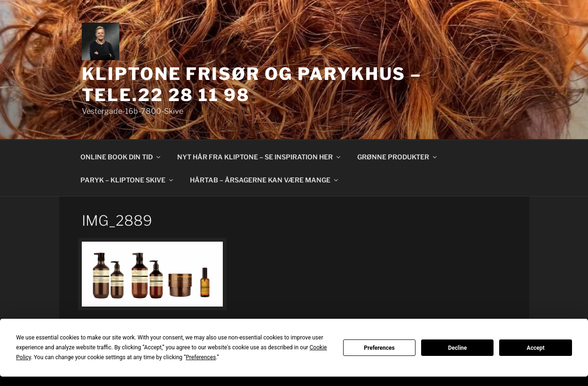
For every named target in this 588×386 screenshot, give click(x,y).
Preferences (379, 348)
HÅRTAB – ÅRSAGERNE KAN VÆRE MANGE (265, 180)
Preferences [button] (201, 357)
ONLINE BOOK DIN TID (121, 157)
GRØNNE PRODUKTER (398, 157)
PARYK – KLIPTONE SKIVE (127, 180)
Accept (536, 348)
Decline (457, 348)
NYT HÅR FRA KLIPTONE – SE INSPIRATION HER (259, 157)
